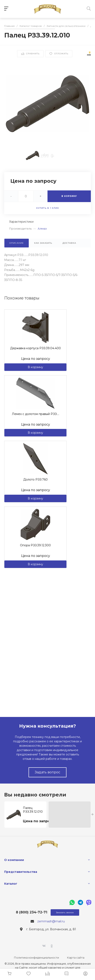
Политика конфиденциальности (36, 958)
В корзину (35, 367)
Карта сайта (76, 958)
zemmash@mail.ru (51, 921)
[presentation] (92, 815)
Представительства (21, 872)
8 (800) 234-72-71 (32, 912)
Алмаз (42, 229)
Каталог (11, 884)
